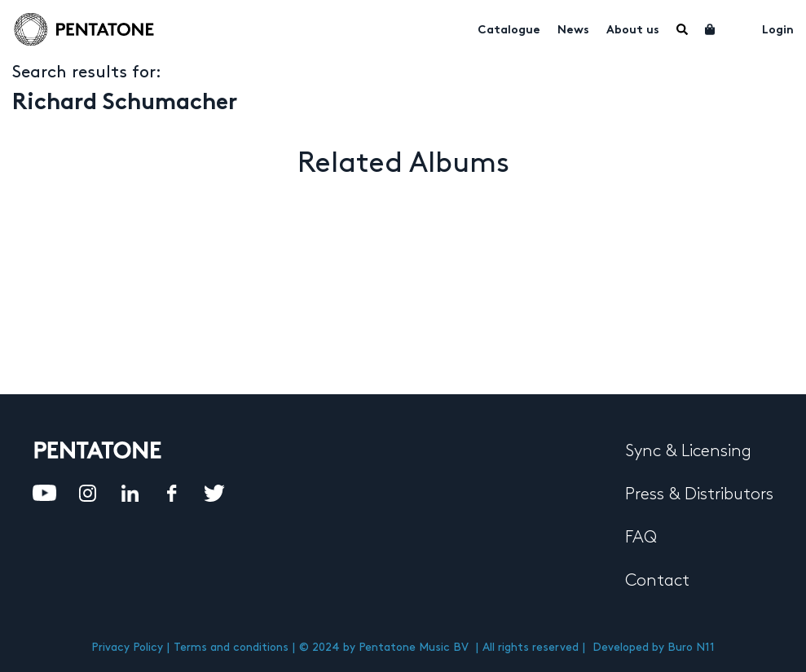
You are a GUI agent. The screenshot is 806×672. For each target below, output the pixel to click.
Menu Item (682, 29)
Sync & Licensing (688, 451)
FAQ (641, 538)
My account (739, 28)
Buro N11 (691, 647)
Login (778, 31)
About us (633, 31)
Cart (711, 29)
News (573, 31)
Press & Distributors (699, 494)
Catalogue (509, 31)
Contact (657, 581)
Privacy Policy (127, 647)
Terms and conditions (231, 647)
